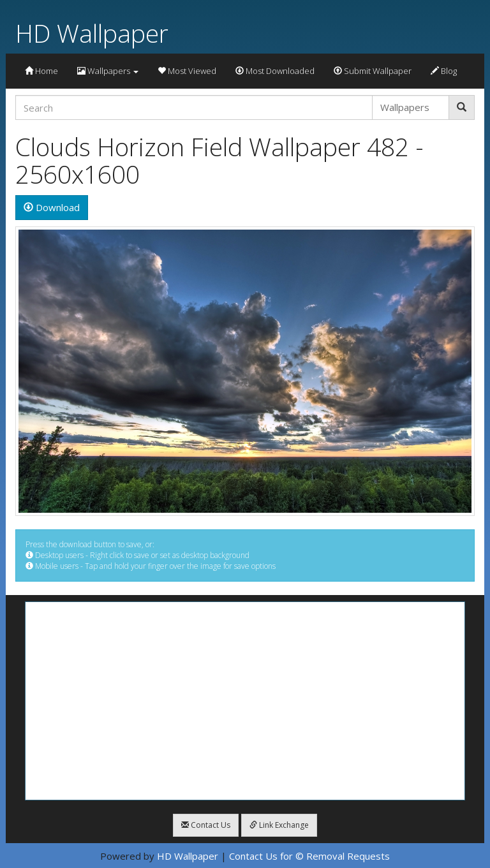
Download (52, 207)
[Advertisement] (245, 701)
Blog (444, 71)
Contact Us (206, 825)
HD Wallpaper (92, 33)
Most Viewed (187, 71)
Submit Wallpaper (373, 71)
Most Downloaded (275, 71)
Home (41, 71)
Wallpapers (108, 71)
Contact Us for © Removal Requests (309, 856)
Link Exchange (279, 825)
